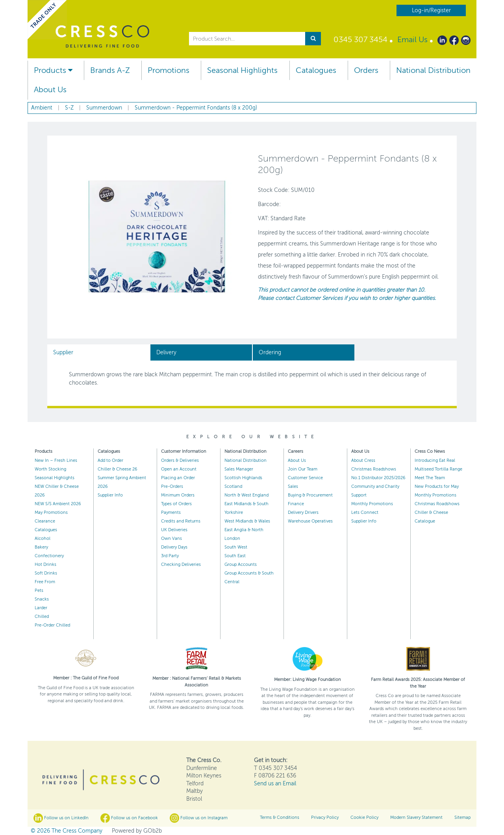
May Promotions (51, 512)
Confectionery (49, 556)
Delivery (166, 352)
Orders (366, 70)
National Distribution (433, 70)
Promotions (169, 70)
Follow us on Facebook (129, 818)
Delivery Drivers (303, 512)
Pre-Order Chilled (52, 625)
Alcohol (43, 538)
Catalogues (316, 70)
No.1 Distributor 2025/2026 (378, 478)
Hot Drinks (45, 564)
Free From (45, 582)
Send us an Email (275, 784)
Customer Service (305, 478)
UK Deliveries (174, 530)
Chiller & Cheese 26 (118, 469)
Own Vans (171, 538)
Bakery (41, 547)
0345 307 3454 (360, 40)
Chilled (42, 616)
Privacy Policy (325, 817)
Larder (41, 608)
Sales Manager (239, 469)
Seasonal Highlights (242, 70)
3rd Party (170, 556)
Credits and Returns (181, 521)
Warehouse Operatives (310, 521)
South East (235, 556)
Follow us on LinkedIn (61, 818)
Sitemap (462, 817)
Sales (293, 486)
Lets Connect (365, 512)
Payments (171, 512)
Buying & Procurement (310, 495)
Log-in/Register (431, 10)
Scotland (233, 486)
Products (53, 70)
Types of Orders (176, 504)
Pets (39, 590)
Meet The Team (430, 478)
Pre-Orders (172, 486)
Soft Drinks (46, 573)
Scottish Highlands (243, 478)
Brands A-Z (110, 70)
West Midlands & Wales (247, 521)
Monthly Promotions (372, 504)
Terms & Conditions (280, 817)
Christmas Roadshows (374, 469)
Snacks (42, 599)
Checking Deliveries (181, 564)
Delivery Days (174, 547)
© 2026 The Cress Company (67, 831)
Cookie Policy (364, 817)
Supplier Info (110, 495)
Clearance (45, 521)
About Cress (363, 460)
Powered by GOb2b (137, 831)
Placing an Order (178, 478)
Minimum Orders (178, 495)
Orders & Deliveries (180, 460)
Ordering (270, 352)
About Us (50, 90)
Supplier (63, 352)
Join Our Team (303, 469)
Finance (296, 504)
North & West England (246, 495)
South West (236, 547)
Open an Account (179, 469)
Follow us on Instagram (199, 818)
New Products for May (437, 486)
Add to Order (110, 460)
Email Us (412, 40)
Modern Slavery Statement (416, 817)
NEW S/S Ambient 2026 (58, 504)
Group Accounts (241, 564)
